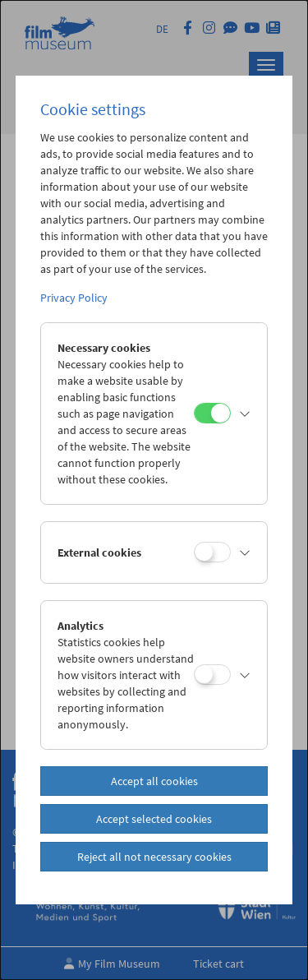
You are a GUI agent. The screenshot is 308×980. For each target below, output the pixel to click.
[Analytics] (212, 675)
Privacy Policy (74, 298)
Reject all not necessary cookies (154, 857)
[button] (245, 414)
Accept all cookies (154, 781)
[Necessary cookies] (212, 413)
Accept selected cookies (154, 819)
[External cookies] (212, 552)
